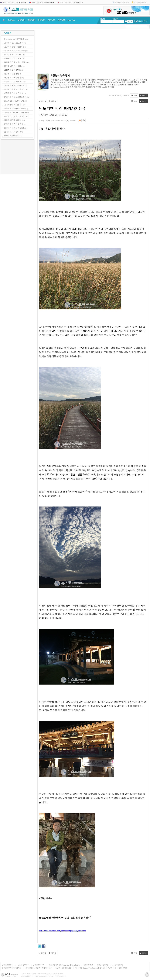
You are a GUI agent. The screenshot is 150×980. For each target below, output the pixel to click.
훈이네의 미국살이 (12, 132)
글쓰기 (144, 95)
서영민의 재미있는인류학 (14, 85)
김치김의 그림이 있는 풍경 (15, 62)
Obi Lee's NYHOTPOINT (14, 39)
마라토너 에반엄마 (12, 74)
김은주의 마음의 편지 (13, 58)
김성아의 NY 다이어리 (13, 54)
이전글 (42, 101)
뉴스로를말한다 (8, 965)
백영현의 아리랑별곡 (13, 78)
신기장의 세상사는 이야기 (15, 89)
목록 (134, 101)
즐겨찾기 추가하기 (141, 2)
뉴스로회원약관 (39, 965)
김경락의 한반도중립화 (13, 47)
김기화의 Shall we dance (14, 50)
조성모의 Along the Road (15, 108)
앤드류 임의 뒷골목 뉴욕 (14, 101)
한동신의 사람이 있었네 (14, 124)
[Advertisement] (18, 157)
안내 (134, 95)
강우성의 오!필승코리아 (14, 43)
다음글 (53, 101)
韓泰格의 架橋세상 (12, 135)
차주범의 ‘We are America (15, 112)
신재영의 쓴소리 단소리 (14, 93)
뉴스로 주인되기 (23, 965)
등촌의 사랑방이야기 (13, 66)
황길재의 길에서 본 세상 (14, 128)
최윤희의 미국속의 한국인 (15, 116)
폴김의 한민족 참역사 (13, 120)
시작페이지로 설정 (122, 2)
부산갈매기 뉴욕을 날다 (14, 81)
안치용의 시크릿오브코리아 (15, 97)
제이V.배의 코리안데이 (13, 105)
